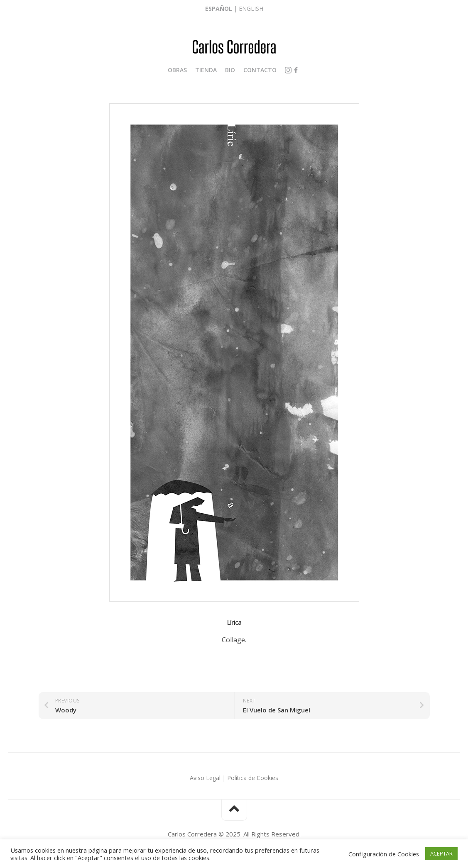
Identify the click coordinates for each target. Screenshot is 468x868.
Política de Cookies (253, 778)
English (251, 9)
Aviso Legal (205, 778)
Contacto (260, 70)
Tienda (206, 70)
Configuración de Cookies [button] (384, 854)
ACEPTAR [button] (441, 853)
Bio (230, 70)
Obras (177, 70)
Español (219, 9)
